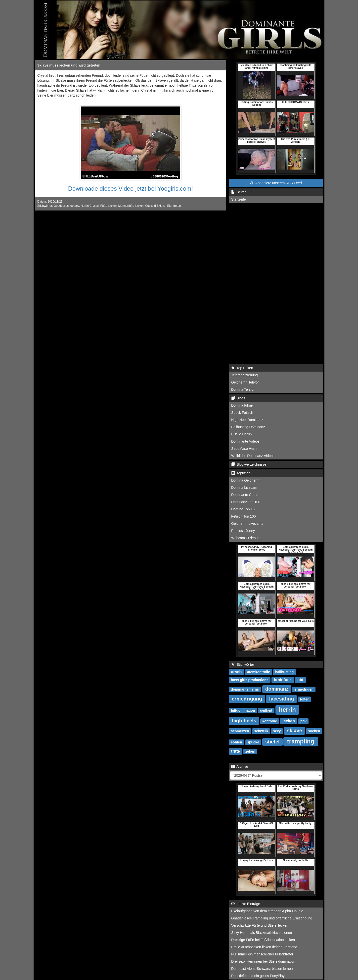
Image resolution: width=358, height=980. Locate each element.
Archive (240, 767)
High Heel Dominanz (247, 420)
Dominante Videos (245, 441)
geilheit (266, 710)
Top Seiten (242, 368)
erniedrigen (304, 689)
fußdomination (243, 710)
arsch (237, 672)
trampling (301, 741)
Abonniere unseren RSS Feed (276, 183)
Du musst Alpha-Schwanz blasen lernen (262, 969)
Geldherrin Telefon (245, 382)
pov (303, 721)
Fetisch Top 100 (244, 516)
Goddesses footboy (66, 206)
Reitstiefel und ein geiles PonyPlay (258, 976)
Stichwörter (243, 665)
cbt (300, 680)
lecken (289, 721)
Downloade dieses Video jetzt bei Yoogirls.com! (131, 189)
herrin (287, 710)
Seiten (239, 192)
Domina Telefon (243, 389)
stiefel (272, 742)
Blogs (238, 398)
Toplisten (241, 473)
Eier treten (174, 206)
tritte (236, 751)
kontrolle (270, 721)
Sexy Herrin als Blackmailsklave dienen (262, 933)
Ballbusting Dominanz (248, 427)
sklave (294, 731)
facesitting (281, 699)
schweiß (261, 731)
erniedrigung (247, 699)
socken (314, 731)
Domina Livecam (244, 488)
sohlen (236, 742)
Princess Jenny (243, 531)
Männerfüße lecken (131, 206)
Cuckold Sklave (155, 206)
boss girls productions (249, 680)
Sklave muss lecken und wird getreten (69, 65)
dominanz (277, 689)
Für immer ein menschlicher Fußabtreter (262, 954)
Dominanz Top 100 (246, 502)
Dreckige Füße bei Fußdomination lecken (263, 940)
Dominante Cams (245, 495)
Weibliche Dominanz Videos (253, 456)
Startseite (239, 199)
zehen (250, 751)
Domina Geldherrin (246, 480)
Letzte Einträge (246, 904)
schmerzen (240, 731)
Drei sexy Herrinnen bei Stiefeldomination (263, 961)
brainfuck (283, 680)
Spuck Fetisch (242, 413)
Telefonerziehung (245, 375)
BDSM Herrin (241, 434)
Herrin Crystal (90, 206)
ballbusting (285, 672)
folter (304, 699)
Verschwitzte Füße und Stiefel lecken (260, 925)
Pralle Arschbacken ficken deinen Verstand (264, 947)
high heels (244, 721)
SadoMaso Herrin (245, 449)
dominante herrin (245, 689)
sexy (277, 731)
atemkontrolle (259, 672)
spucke (253, 742)
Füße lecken (109, 206)
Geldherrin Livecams (247, 524)
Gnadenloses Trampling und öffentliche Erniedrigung (272, 918)
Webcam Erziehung (246, 538)
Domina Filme (242, 405)
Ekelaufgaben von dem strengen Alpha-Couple (267, 911)
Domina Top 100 (244, 509)
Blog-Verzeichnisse (249, 464)
